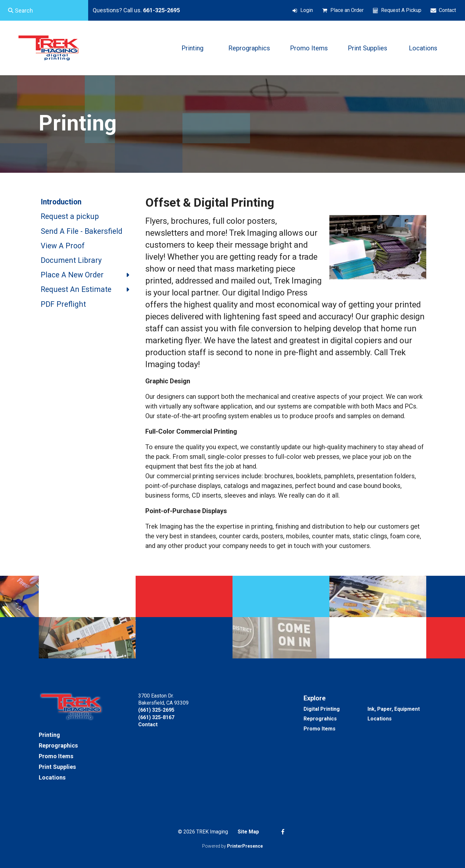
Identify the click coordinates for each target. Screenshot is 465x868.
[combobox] (44, 10)
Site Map (248, 832)
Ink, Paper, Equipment (394, 709)
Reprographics (249, 48)
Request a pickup (70, 217)
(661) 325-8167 (156, 717)
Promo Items (309, 48)
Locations (423, 48)
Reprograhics (320, 719)
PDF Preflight (63, 304)
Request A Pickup (401, 10)
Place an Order (347, 10)
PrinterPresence (245, 846)
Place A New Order (88, 275)
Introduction (61, 202)
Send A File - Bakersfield (82, 231)
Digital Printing (322, 709)
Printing (192, 48)
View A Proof (63, 246)
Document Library (71, 260)
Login (307, 10)
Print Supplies (367, 48)
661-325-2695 (161, 10)
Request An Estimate (88, 290)
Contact (447, 10)
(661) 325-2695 (156, 710)
